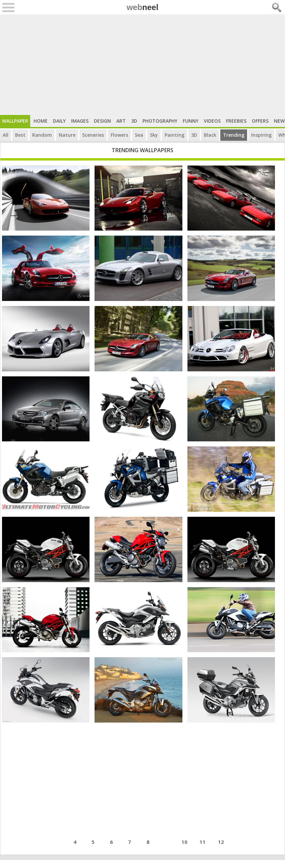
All (6, 135)
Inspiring (261, 135)
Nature (67, 135)
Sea (139, 135)
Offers (260, 121)
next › (241, 841)
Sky (154, 135)
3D (134, 121)
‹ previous (49, 841)
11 (203, 842)
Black (210, 135)
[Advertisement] (142, 65)
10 (184, 842)
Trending (234, 135)
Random (42, 135)
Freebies (236, 121)
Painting (175, 135)
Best (20, 135)
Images (80, 121)
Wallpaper (15, 121)
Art (121, 121)
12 (221, 842)
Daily (59, 121)
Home (41, 121)
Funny (191, 121)
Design (102, 121)
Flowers (119, 135)
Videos (212, 121)
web (143, 7)
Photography (160, 121)
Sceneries (93, 135)
